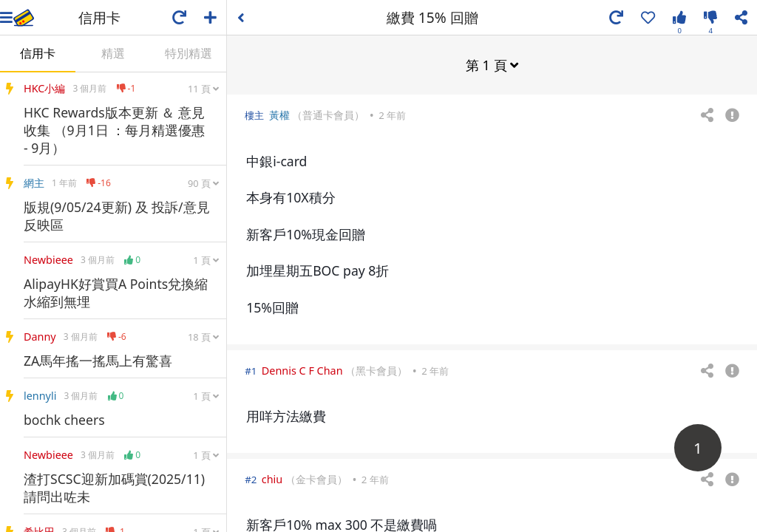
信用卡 (38, 53)
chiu (272, 478)
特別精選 (189, 53)
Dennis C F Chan (302, 370)
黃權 (279, 114)
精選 (113, 53)
